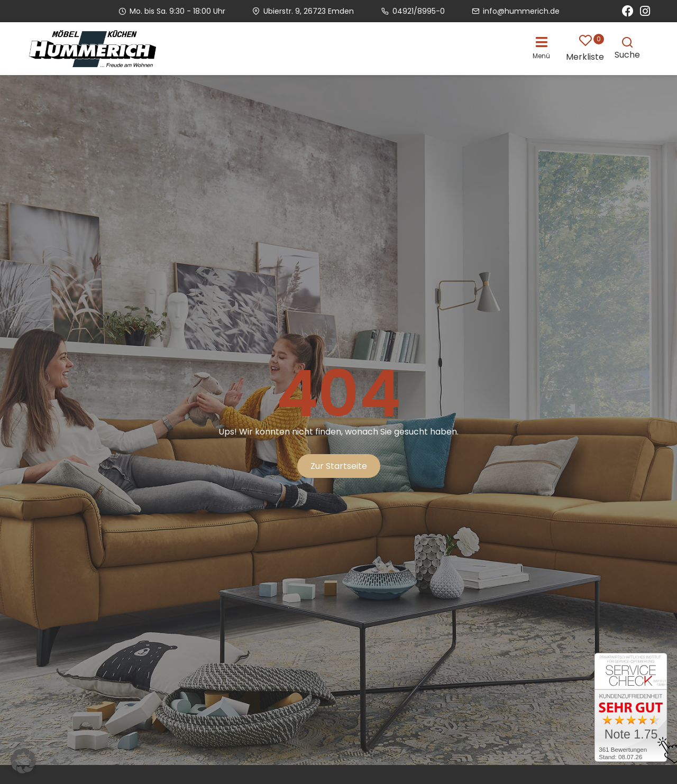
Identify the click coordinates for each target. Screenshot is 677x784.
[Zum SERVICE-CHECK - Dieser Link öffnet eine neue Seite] (631, 709)
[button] (544, 47)
